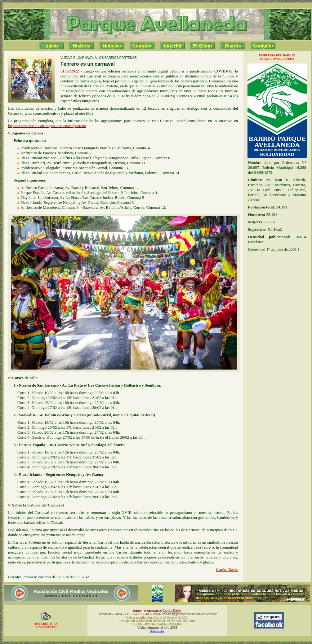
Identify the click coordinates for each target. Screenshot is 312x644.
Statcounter (157, 631)
